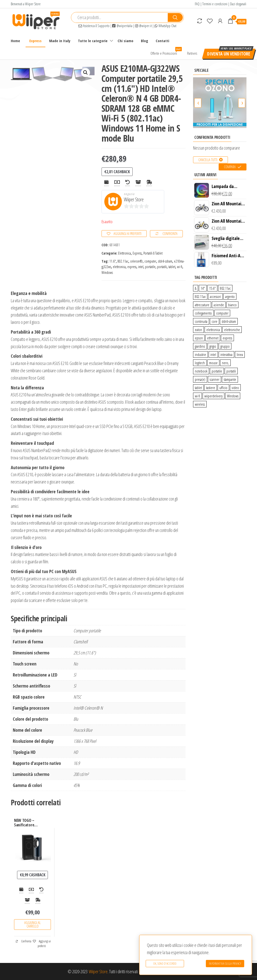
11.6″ (113, 261)
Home (15, 41)
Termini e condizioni (215, 4)
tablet (172, 267)
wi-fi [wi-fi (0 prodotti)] (197, 396)
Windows (107, 272)
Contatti (162, 41)
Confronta (170, 234)
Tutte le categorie (93, 41)
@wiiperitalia (122, 26)
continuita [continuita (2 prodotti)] (201, 321)
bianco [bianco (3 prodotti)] (232, 305)
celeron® (136, 261)
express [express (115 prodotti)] (227, 338)
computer (150, 261)
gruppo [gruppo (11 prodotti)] (225, 346)
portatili (162, 267)
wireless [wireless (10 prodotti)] (200, 404)
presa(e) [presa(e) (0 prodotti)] (200, 379)
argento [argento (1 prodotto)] (230, 296)
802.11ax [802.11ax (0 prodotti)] (200, 296)
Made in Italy (60, 41)
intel (141, 267)
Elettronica (124, 253)
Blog (145, 41)
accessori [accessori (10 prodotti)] (215, 296)
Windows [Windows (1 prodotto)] (233, 396)
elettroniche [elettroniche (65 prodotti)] (232, 330)
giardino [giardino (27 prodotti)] (200, 346)
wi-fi (180, 267)
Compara (230, 167)
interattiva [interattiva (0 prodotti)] (226, 354)
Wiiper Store (134, 199)
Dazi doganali (238, 4)
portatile (150, 267)
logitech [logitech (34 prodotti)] (200, 363)
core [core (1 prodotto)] (215, 321)
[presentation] (198, 103)
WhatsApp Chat (165, 26)
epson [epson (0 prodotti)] (199, 338)
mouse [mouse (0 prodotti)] (213, 363)
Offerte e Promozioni (166, 51)
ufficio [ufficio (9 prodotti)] (223, 388)
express (132, 267)
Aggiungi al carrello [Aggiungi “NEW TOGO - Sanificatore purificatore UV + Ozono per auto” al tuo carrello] (32, 924)
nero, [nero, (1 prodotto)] (225, 363)
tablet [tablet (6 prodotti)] (198, 388)
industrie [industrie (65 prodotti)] (200, 354)
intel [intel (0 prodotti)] (213, 354)
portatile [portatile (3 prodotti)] (217, 371)
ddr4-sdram (165, 261)
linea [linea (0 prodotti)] (240, 354)
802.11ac (123, 261)
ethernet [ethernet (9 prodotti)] (213, 338)
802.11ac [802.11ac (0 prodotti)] (225, 288)
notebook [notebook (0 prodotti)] (201, 371)
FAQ (197, 4)
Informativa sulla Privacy (225, 964)
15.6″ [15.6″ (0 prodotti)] (212, 288)
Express (35, 41)
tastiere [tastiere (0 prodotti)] (211, 388)
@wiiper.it (143, 26)
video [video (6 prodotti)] (235, 388)
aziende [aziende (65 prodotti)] (219, 305)
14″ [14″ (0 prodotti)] (203, 288)
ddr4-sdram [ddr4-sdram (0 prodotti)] (229, 321)
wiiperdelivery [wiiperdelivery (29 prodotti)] (213, 396)
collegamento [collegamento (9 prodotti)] (203, 313)
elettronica (119, 267)
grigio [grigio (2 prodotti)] (213, 346)
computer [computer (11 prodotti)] (222, 313)
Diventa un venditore (229, 54)
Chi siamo (125, 41)
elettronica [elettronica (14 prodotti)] (213, 330)
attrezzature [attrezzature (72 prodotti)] (202, 305)
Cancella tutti (208, 160)
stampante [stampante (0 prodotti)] (230, 379)
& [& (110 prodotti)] (196, 288)
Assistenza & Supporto (94, 26)
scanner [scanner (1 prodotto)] (215, 379)
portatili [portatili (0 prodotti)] (231, 371)
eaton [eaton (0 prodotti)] (198, 330)
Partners (192, 53)
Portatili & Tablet (153, 253)
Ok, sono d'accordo (165, 964)
